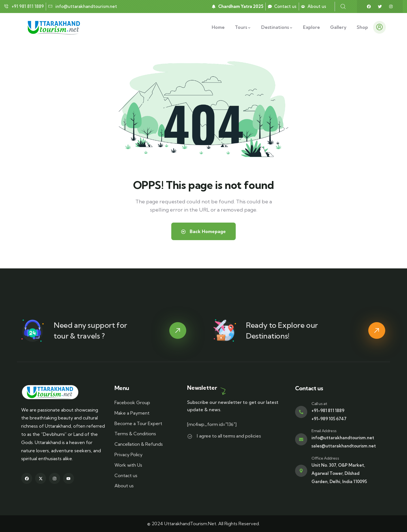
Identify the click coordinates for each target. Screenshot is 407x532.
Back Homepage (203, 231)
